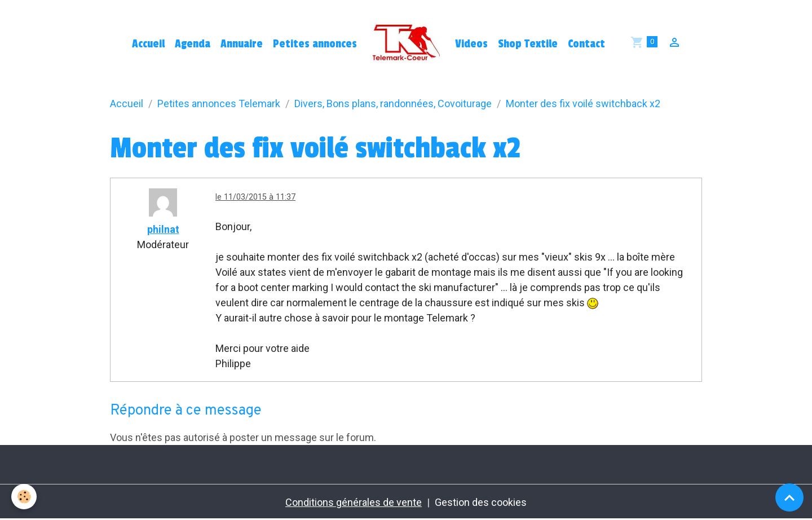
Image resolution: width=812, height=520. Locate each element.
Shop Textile (528, 44)
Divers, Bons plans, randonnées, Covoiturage (393, 103)
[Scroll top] (789, 497)
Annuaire (242, 44)
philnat (163, 229)
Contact (586, 44)
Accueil (148, 44)
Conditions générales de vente (354, 502)
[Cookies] (24, 497)
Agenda (193, 44)
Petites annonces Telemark (219, 103)
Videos (471, 44)
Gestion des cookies (481, 502)
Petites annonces (315, 44)
